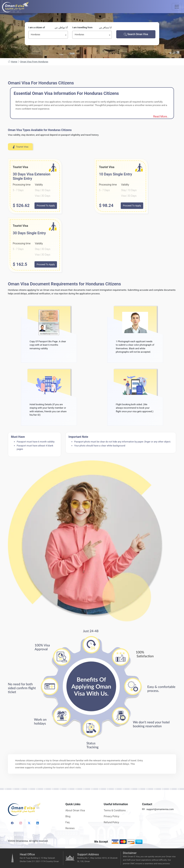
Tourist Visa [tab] (20, 147)
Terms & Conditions (115, 810)
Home (13, 62)
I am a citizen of (48, 28)
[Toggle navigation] (177, 7)
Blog (68, 816)
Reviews (70, 828)
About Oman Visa (75, 810)
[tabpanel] (92, 215)
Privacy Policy (111, 816)
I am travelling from (92, 28)
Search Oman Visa (136, 34)
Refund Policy (111, 822)
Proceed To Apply (46, 206)
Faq (67, 822)
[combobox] (48, 35)
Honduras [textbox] (36, 35)
